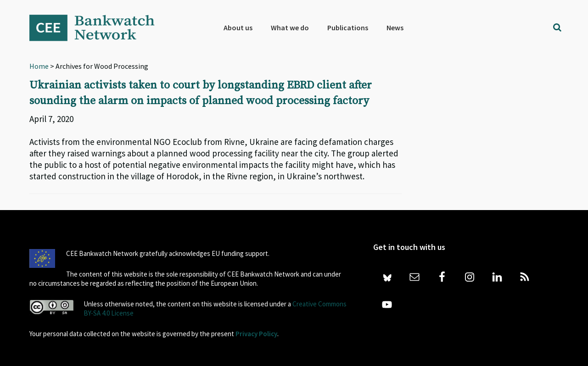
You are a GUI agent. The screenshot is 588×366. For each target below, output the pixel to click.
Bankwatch (98, 28)
